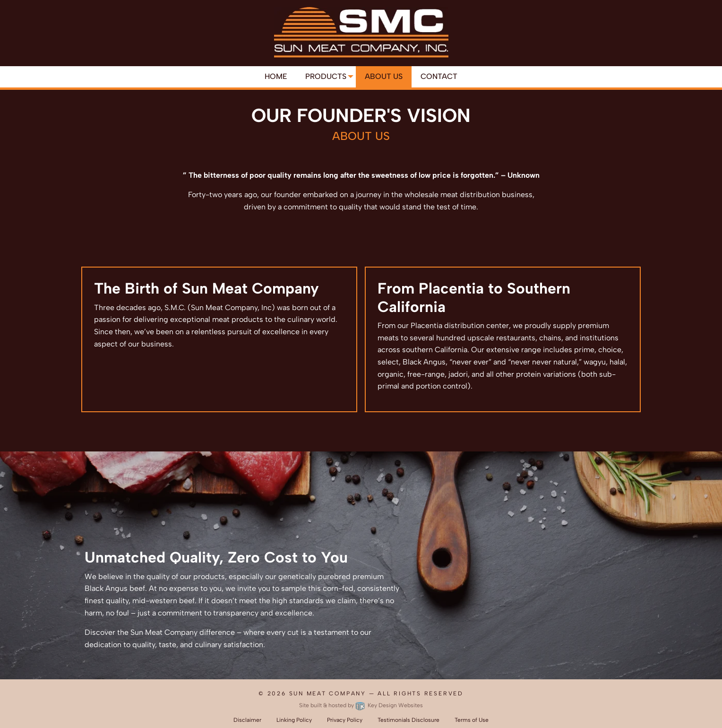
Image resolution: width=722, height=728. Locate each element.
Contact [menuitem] (439, 76)
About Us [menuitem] (384, 76)
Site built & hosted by (361, 705)
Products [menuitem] (326, 76)
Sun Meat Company (328, 693)
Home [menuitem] (276, 76)
